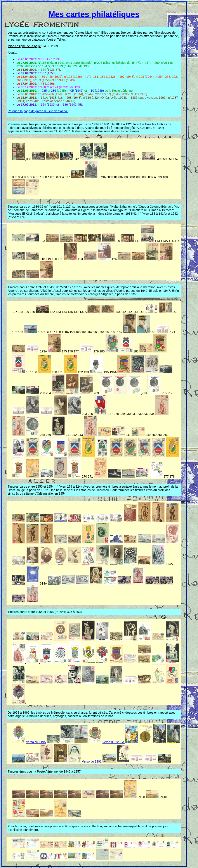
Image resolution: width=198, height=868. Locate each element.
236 (53, 91)
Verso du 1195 (36, 742)
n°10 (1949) (96, 91)
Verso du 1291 (92, 761)
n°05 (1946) (76, 91)
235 (44, 91)
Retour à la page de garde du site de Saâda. (38, 111)
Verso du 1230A (113, 742)
